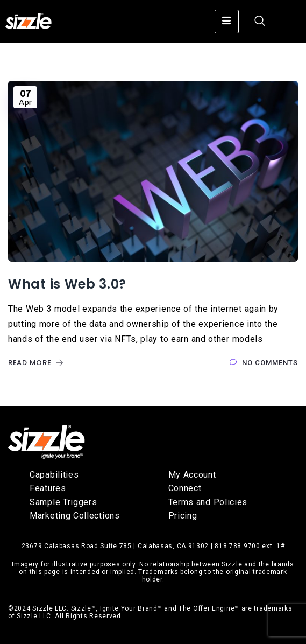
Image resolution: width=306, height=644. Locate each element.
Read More (36, 363)
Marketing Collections (75, 516)
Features (48, 488)
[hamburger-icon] (227, 22)
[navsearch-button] (255, 22)
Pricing (183, 516)
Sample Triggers (63, 502)
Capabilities (54, 475)
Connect (185, 488)
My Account (192, 475)
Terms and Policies (208, 502)
